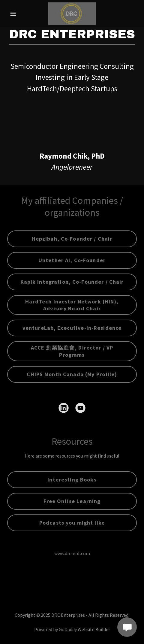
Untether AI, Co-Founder (72, 260)
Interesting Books (72, 480)
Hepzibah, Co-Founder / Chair (72, 239)
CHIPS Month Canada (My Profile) (72, 374)
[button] (17, 14)
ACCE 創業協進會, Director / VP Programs (72, 351)
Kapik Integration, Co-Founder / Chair (72, 282)
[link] (72, 14)
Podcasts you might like (72, 523)
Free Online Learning (72, 501)
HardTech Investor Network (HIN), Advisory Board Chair (72, 305)
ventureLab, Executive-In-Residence (72, 328)
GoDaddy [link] (68, 629)
